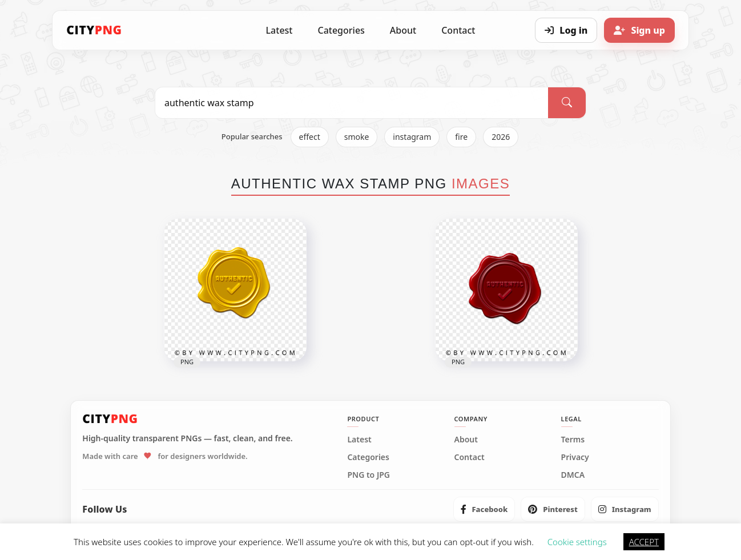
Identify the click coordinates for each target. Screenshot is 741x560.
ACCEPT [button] (644, 542)
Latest (279, 30)
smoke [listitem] (357, 137)
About (403, 30)
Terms (573, 440)
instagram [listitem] (412, 137)
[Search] (567, 103)
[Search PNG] (352, 103)
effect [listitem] (310, 137)
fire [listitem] (461, 137)
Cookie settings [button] (577, 542)
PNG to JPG (369, 475)
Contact (458, 30)
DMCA (573, 475)
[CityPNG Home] (94, 30)
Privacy (575, 457)
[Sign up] (639, 30)
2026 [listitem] (501, 137)
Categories (341, 30)
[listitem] (484, 509)
